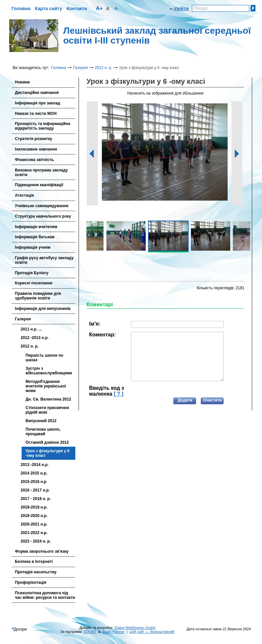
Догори (19, 629)
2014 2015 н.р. (34, 473)
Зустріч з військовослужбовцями (49, 371)
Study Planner (113, 632)
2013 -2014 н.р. (35, 465)
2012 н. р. (103, 68)
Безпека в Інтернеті (34, 562)
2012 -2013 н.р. (35, 338)
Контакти (77, 9)
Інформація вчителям (36, 227)
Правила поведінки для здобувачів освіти (38, 296)
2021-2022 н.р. (34, 533)
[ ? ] (118, 394)
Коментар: (103, 335)
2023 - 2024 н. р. (36, 541)
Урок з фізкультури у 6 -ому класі (47, 453)
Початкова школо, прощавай (43, 432)
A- (116, 9)
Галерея (80, 68)
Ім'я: (95, 324)
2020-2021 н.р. (34, 524)
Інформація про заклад (38, 103)
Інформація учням (33, 247)
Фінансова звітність (35, 160)
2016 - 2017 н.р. (35, 490)
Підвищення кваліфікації (39, 185)
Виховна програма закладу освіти (41, 172)
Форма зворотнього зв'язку (42, 551)
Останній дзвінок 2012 (47, 442)
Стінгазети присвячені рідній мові (47, 410)
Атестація (25, 195)
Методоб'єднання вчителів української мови (46, 386)
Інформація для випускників (43, 309)
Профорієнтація (31, 582)
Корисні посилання (34, 283)
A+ (99, 8)
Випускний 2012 (41, 421)
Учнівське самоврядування (42, 206)
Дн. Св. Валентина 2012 (48, 399)
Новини (22, 82)
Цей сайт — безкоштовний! (152, 632)
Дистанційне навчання (37, 93)
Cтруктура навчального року (43, 216)
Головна (21, 9)
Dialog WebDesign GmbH (135, 628)
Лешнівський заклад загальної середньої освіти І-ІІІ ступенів (157, 36)
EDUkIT (90, 632)
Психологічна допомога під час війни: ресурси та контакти (45, 595)
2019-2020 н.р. (34, 516)
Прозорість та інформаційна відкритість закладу (43, 126)
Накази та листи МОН (36, 114)
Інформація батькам (35, 237)
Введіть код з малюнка (107, 391)
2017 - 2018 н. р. (36, 499)
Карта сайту (49, 9)
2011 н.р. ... (31, 329)
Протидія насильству (36, 572)
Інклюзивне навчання (36, 149)
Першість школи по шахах (44, 358)
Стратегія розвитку (34, 139)
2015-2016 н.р (34, 482)
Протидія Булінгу (32, 273)
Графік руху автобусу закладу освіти (44, 260)
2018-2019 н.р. (34, 507)
